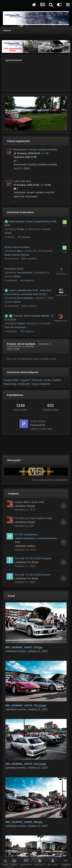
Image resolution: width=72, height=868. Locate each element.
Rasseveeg (10, 384)
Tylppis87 (25, 380)
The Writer (33, 562)
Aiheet (8, 233)
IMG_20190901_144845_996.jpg (24, 822)
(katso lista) (13, 349)
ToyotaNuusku (25, 273)
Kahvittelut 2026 (14, 269)
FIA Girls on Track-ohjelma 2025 (33, 518)
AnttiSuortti (24, 384)
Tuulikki (57, 380)
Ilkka (19, 251)
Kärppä (21, 323)
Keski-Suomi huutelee (17, 247)
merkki (47, 380)
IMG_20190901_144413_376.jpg (24, 647)
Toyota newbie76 (41, 384)
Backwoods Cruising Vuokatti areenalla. (36, 150)
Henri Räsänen (25, 298)
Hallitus (31, 546)
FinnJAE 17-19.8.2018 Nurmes (33, 575)
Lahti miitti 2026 (22, 181)
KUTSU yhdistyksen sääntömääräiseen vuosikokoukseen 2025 (36, 538)
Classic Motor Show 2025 (29, 502)
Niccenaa (37, 380)
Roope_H (22, 229)
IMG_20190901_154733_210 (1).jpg (26, 764)
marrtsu (22, 651)
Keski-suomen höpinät (17, 255)
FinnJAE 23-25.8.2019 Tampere (33, 558)
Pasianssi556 (11, 380)
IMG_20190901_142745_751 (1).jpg (26, 705)
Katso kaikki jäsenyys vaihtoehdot (50, 480)
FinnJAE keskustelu (15, 327)
